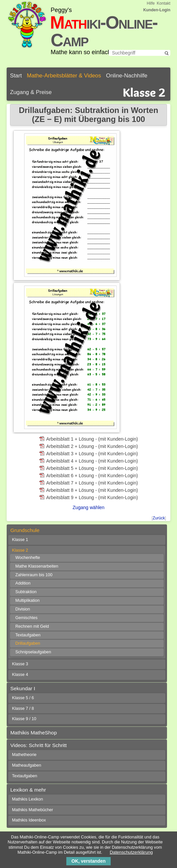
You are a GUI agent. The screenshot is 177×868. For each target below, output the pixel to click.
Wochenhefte (28, 558)
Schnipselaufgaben (33, 652)
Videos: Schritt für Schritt (38, 745)
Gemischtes (26, 618)
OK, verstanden (88, 861)
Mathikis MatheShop (33, 733)
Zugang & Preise (31, 92)
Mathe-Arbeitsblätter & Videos (64, 76)
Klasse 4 (20, 675)
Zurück (159, 518)
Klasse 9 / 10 (24, 719)
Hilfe (151, 3)
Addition (23, 583)
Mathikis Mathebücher (32, 810)
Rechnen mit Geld (32, 626)
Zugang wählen (89, 507)
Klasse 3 (20, 664)
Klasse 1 (20, 540)
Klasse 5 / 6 (23, 698)
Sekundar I (23, 688)
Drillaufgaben (28, 643)
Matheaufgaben (27, 765)
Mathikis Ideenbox (29, 820)
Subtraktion (26, 592)
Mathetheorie (24, 755)
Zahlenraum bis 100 (34, 575)
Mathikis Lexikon (27, 799)
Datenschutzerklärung (131, 852)
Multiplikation (27, 600)
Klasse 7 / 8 (23, 708)
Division (23, 609)
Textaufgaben (28, 635)
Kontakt (163, 3)
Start (16, 76)
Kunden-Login (157, 10)
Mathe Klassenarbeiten (37, 566)
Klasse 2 (20, 550)
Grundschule (25, 530)
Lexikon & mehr (28, 790)
